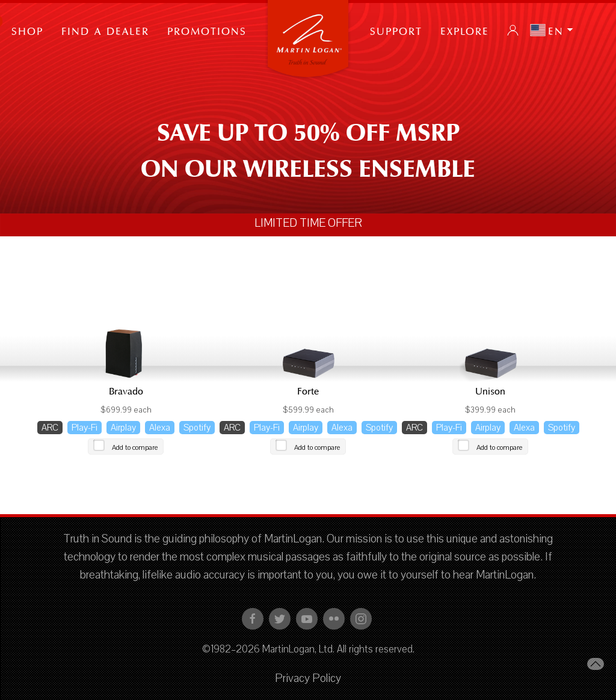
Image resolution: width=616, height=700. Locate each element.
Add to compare (135, 447)
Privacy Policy (308, 678)
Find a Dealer (105, 30)
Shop (27, 30)
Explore (465, 30)
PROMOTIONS (207, 30)
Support (396, 30)
